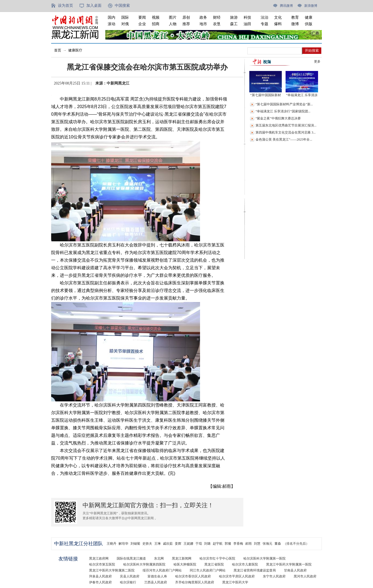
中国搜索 (122, 6)
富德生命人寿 (157, 576)
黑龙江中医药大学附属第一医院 (289, 564)
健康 (309, 17)
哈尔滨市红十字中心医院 (217, 558)
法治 (264, 17)
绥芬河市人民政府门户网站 (162, 570)
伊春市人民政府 (100, 582)
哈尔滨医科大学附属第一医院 (264, 558)
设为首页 (66, 6)
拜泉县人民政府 (100, 576)
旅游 (234, 17)
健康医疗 (75, 50)
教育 (295, 17)
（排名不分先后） (296, 544)
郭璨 (228, 544)
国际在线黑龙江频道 (131, 558)
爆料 (278, 24)
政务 (203, 17)
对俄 (125, 24)
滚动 (112, 24)
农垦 (217, 24)
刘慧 (257, 544)
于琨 (199, 544)
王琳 (158, 544)
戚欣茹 (168, 544)
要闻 (142, 17)
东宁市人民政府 (274, 576)
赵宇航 (218, 544)
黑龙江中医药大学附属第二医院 (112, 570)
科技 (247, 17)
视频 (156, 17)
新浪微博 (311, 6)
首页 (58, 50)
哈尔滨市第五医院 (102, 564)
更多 (317, 61)
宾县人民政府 (130, 576)
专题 (264, 24)
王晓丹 (112, 544)
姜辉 (178, 544)
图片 (173, 17)
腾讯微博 (286, 6)
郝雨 (248, 544)
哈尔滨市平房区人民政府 (237, 576)
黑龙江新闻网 (182, 558)
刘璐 (207, 544)
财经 (217, 17)
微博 (295, 24)
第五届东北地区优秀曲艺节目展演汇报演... (286, 125)
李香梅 (238, 544)
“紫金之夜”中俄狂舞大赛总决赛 (278, 118)
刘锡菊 (135, 544)
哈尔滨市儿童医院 (245, 564)
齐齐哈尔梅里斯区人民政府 (195, 582)
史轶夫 (147, 544)
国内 (112, 17)
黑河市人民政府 (305, 576)
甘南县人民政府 (295, 570)
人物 (173, 24)
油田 (247, 24)
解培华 (123, 544)
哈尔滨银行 (128, 582)
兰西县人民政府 (156, 582)
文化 (278, 17)
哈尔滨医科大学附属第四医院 (144, 564)
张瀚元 (267, 544)
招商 (156, 24)
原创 (186, 17)
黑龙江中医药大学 (235, 582)
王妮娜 (188, 544)
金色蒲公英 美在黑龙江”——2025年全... (284, 139)
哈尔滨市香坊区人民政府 (193, 576)
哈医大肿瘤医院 (185, 564)
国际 (125, 17)
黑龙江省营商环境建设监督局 (255, 570)
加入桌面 (94, 6)
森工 (234, 24)
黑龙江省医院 (214, 564)
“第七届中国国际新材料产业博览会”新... (284, 104)
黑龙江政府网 (99, 558)
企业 (142, 24)
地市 (203, 24)
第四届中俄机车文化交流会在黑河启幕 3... (286, 132)
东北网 (159, 558)
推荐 (186, 24)
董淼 (278, 544)
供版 (309, 24)
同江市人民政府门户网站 (208, 570)
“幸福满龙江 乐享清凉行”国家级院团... (283, 111)
